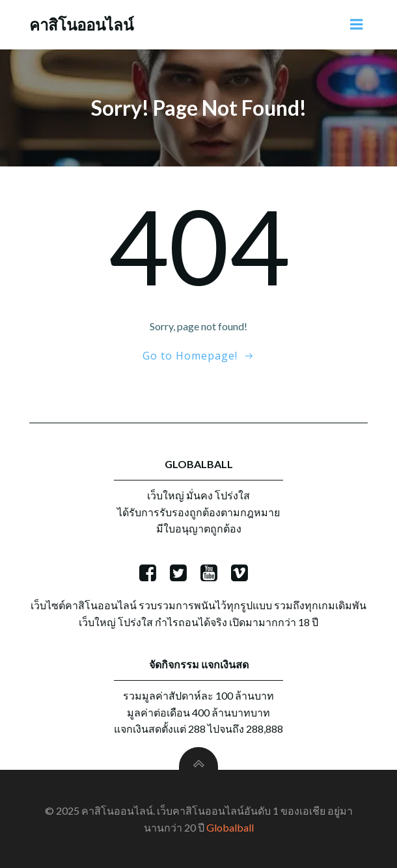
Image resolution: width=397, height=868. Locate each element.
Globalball (230, 827)
